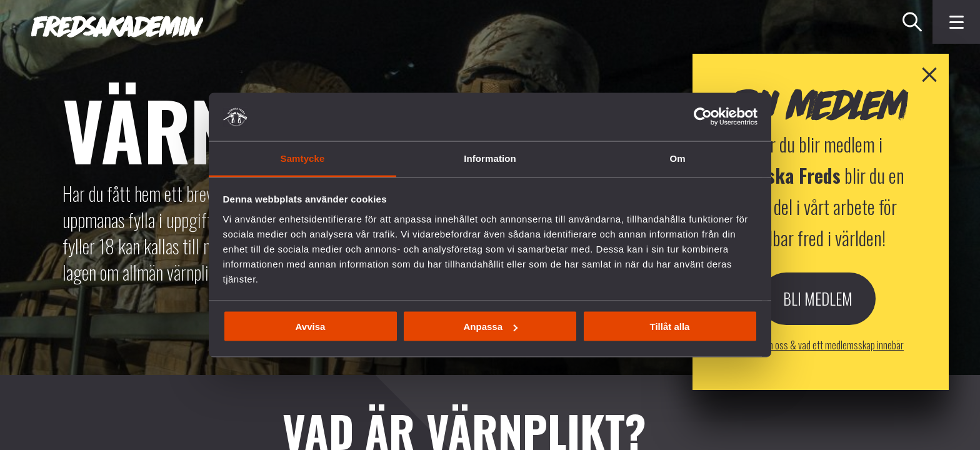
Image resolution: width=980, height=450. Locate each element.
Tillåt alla (670, 327)
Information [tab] (490, 158)
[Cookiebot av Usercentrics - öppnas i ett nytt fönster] (703, 117)
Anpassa (490, 327)
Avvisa (311, 327)
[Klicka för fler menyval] (956, 22)
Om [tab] (677, 158)
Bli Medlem (818, 358)
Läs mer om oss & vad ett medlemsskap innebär (817, 405)
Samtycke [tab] (303, 158)
